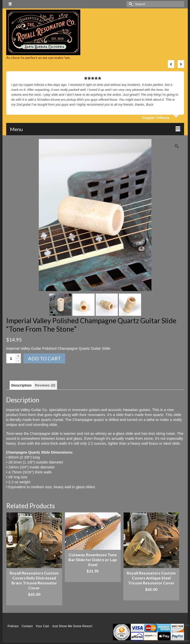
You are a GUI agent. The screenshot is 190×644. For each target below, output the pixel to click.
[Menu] (95, 129)
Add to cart (44, 358)
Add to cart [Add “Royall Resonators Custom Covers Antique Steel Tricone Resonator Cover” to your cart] (151, 597)
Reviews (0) (45, 385)
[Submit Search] (130, 4)
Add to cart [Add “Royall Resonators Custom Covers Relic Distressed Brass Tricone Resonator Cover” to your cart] (34, 602)
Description (22, 385)
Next (181, 64)
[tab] (22, 385)
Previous (171, 64)
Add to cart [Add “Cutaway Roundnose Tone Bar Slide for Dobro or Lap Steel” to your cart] (93, 578)
